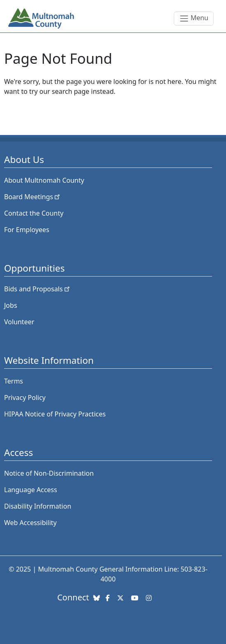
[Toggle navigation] (194, 19)
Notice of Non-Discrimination (49, 473)
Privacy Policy (25, 398)
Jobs (11, 305)
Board (33, 197)
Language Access (31, 490)
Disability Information (38, 506)
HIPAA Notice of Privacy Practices (55, 414)
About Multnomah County (44, 180)
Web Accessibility (30, 523)
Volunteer (19, 322)
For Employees (27, 230)
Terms (14, 381)
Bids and (38, 289)
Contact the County (34, 213)
